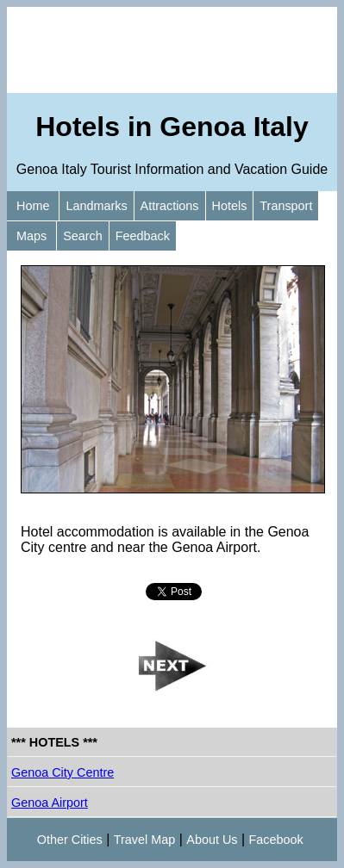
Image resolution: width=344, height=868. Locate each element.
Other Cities (70, 840)
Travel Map (144, 840)
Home (33, 206)
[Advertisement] (172, 50)
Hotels (230, 206)
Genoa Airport (50, 803)
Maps (31, 236)
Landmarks (96, 206)
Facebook (276, 840)
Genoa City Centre (63, 772)
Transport (286, 206)
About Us (212, 840)
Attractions (170, 206)
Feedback (143, 236)
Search (83, 236)
